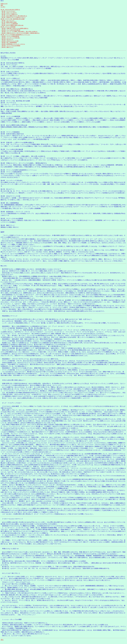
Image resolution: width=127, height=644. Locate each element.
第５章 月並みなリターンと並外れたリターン (13, 19)
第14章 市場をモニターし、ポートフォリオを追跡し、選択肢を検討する (20, 35)
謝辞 (2, 6)
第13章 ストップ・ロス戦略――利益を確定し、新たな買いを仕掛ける (19, 34)
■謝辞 (3, 235)
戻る (2, 643)
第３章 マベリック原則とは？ (9, 15)
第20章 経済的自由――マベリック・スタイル (13, 47)
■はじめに (4, 269)
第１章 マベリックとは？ (8, 12)
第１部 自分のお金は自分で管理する (10, 11)
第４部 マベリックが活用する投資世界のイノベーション (15, 37)
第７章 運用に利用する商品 (9, 24)
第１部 (3, 66)
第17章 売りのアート (7, 42)
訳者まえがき (4, 4)
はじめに (3, 7)
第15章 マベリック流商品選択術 (10, 39)
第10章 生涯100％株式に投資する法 (12, 137)
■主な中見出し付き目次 (8, 56)
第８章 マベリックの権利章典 (9, 25)
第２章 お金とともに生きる (9, 14)
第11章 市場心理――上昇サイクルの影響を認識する (14, 30)
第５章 (3, 99)
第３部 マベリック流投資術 (8, 29)
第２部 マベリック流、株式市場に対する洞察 (13, 20)
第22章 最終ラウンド (7, 50)
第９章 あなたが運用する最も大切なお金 (12, 27)
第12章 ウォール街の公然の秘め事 (10, 32)
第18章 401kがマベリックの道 (10, 44)
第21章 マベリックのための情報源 (10, 49)
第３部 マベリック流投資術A (10, 135)
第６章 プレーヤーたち (7, 22)
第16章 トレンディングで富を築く (10, 40)
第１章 (3, 68)
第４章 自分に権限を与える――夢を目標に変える (14, 17)
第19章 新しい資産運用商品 (9, 45)
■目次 (2, 1)
